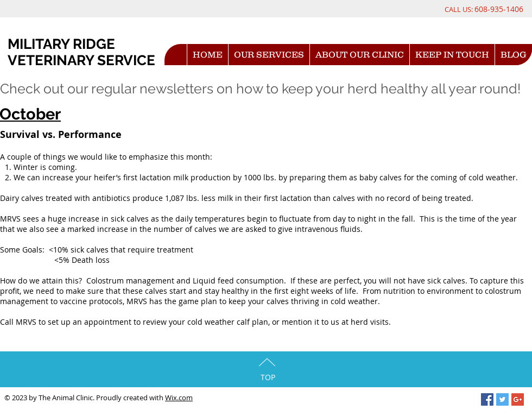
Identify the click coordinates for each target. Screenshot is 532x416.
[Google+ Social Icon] (518, 399)
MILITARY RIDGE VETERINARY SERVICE (81, 52)
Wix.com (179, 398)
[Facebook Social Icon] (487, 399)
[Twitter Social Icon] (502, 399)
